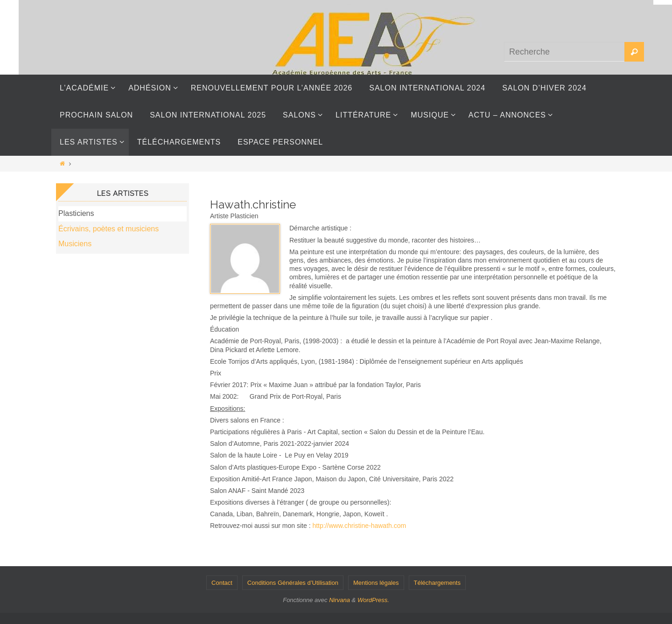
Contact (222, 583)
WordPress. (373, 600)
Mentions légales (376, 583)
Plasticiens (76, 213)
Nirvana (339, 600)
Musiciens (75, 244)
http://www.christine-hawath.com (359, 526)
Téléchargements (437, 583)
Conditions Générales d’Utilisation (293, 583)
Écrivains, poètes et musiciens (108, 229)
